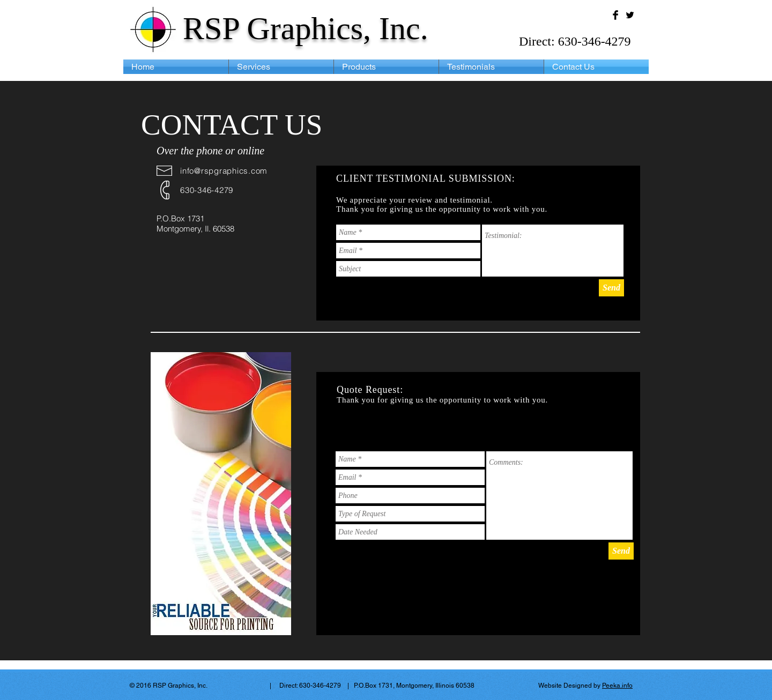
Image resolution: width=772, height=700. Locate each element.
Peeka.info (617, 686)
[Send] (611, 288)
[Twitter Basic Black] (630, 15)
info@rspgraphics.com (224, 171)
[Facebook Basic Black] (615, 15)
